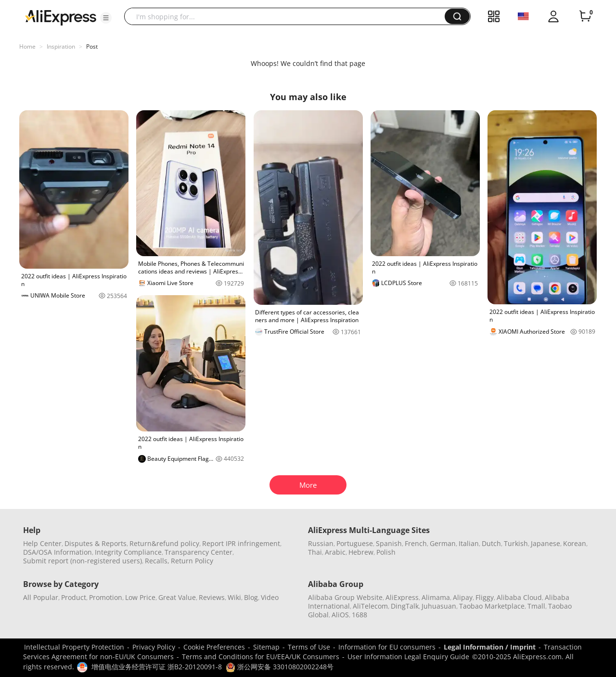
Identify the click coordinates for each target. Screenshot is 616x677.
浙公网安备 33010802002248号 (280, 667)
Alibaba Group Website (345, 597)
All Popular (41, 597)
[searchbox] (288, 16)
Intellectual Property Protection (74, 647)
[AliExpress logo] (61, 17)
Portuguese (355, 543)
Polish (386, 552)
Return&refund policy (164, 543)
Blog (251, 597)
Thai (315, 552)
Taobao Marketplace (492, 606)
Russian (321, 543)
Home (27, 46)
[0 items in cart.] (585, 16)
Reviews (212, 597)
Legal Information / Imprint (490, 647)
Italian (469, 543)
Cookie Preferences (214, 647)
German (443, 543)
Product (74, 597)
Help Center (42, 543)
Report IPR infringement (241, 543)
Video (270, 597)
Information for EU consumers (387, 647)
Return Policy (192, 561)
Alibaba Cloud (519, 597)
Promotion (106, 597)
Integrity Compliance (128, 552)
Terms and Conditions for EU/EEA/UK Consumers (261, 657)
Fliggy (485, 597)
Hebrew (361, 552)
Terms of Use (309, 647)
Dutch (491, 543)
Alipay (463, 597)
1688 (359, 615)
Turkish (516, 543)
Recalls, (157, 561)
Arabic (335, 552)
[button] (106, 18)
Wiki (234, 597)
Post (92, 46)
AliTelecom (370, 606)
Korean (575, 543)
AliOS (340, 615)
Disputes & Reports (96, 543)
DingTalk (405, 606)
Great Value (177, 597)
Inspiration (61, 46)
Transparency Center (199, 552)
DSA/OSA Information (58, 552)
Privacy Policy (154, 647)
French (416, 543)
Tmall (536, 606)
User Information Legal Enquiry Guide (408, 657)
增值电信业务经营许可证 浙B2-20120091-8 (157, 667)
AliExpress (402, 597)
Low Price (140, 597)
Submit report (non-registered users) (83, 561)
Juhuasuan (439, 606)
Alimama (436, 597)
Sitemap (266, 647)
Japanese (545, 543)
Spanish (389, 543)
